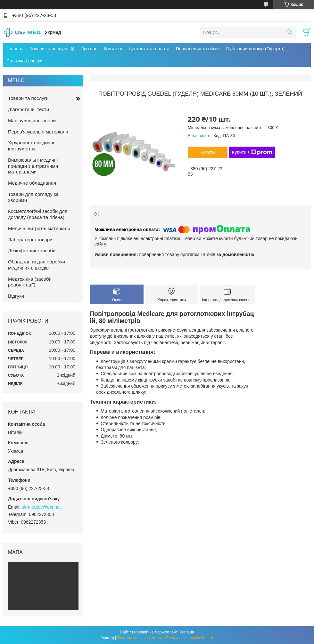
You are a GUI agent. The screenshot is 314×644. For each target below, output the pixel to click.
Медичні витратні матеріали (39, 228)
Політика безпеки (24, 61)
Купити (208, 152)
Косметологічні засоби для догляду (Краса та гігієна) (38, 214)
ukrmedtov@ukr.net (41, 507)
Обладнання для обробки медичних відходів (37, 265)
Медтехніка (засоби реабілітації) (30, 282)
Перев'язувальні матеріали (38, 132)
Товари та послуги (49, 49)
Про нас (89, 49)
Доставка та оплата (149, 49)
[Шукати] (289, 32)
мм (129, 436)
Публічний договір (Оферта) (255, 49)
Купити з (252, 152)
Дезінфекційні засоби (32, 250)
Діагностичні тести (29, 109)
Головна (15, 49)
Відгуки (16, 296)
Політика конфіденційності (190, 638)
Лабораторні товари (30, 240)
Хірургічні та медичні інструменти (31, 146)
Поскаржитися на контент (140, 638)
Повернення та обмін (198, 49)
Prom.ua (187, 632)
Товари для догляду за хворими (33, 197)
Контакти (113, 49)
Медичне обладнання (32, 183)
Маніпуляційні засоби (32, 121)
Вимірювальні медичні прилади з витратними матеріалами (33, 166)
